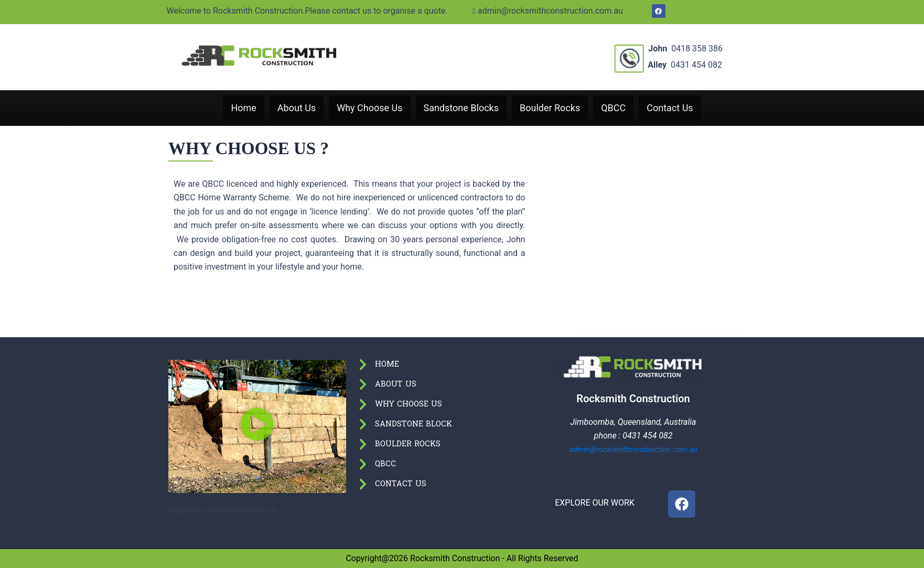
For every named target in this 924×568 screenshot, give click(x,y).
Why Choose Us (369, 108)
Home (243, 108)
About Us (297, 108)
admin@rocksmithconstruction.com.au (400, 11)
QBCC (613, 108)
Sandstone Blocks (461, 108)
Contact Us (670, 108)
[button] (257, 426)
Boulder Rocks (550, 108)
